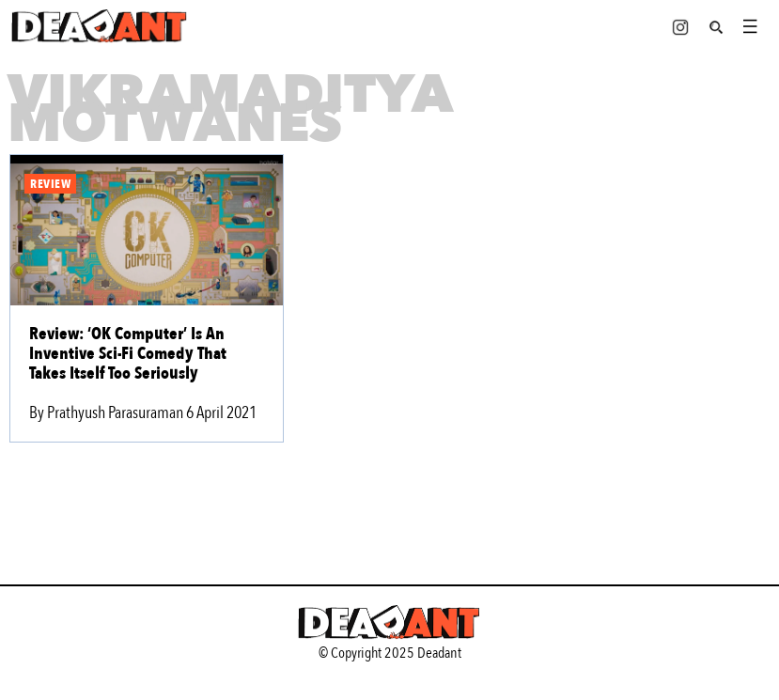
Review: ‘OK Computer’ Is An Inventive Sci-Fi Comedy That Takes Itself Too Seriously (128, 354)
